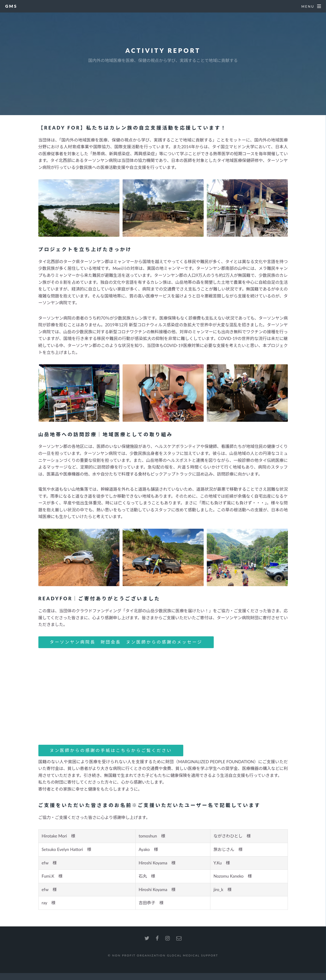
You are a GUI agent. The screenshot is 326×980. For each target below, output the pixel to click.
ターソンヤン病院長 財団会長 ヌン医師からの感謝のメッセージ (126, 642)
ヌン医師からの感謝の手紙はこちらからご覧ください (111, 750)
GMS (11, 6)
